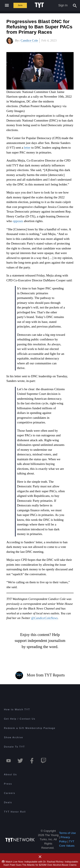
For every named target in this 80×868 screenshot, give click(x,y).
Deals (8, 802)
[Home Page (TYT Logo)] (40, 5)
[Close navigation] (7, 5)
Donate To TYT (15, 747)
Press (8, 784)
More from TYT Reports (40, 675)
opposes (18, 221)
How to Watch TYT (17, 709)
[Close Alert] (40, 857)
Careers (10, 793)
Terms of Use (68, 833)
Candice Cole (29, 40)
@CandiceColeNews (44, 618)
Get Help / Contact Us (20, 719)
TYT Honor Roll (15, 812)
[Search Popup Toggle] (75, 5)
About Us (10, 774)
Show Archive (14, 737)
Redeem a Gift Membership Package (30, 728)
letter (27, 148)
